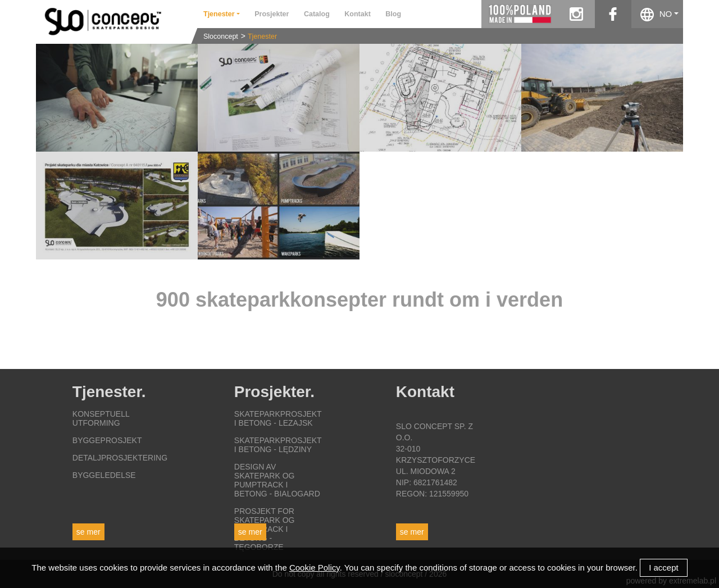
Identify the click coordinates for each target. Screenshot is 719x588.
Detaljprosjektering (120, 458)
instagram (577, 14)
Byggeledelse (104, 475)
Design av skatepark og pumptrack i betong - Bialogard (277, 480)
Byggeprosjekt (107, 440)
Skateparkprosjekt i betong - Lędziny (278, 445)
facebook (613, 14)
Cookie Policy (315, 568)
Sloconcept (221, 37)
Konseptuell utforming (101, 418)
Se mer (88, 532)
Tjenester (262, 37)
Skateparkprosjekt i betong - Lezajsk (278, 418)
